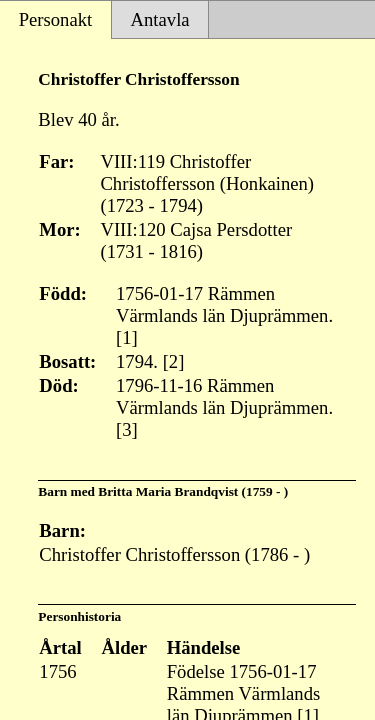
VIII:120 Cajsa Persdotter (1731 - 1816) (196, 240)
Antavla (160, 19)
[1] (127, 337)
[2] (174, 361)
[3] (127, 429)
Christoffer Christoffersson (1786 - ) (174, 554)
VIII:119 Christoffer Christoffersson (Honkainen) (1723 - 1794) (207, 183)
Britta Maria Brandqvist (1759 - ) (193, 491)
